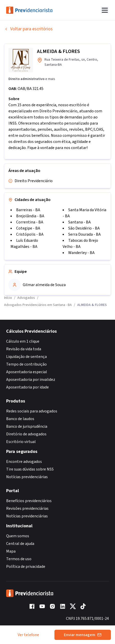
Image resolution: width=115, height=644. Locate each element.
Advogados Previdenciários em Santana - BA (38, 305)
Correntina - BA (30, 222)
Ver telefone (28, 635)
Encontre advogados (24, 462)
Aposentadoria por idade (27, 387)
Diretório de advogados (26, 434)
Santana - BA (79, 222)
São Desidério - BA (84, 228)
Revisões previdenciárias (27, 508)
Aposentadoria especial (27, 372)
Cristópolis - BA (30, 234)
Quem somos (18, 536)
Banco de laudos (20, 419)
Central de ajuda (20, 544)
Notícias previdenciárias (27, 477)
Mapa (11, 551)
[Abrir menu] (105, 10)
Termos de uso (19, 559)
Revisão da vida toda (24, 349)
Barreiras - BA (28, 210)
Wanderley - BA (81, 253)
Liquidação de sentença (26, 357)
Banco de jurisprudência (27, 426)
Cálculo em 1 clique (23, 341)
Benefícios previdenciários (29, 501)
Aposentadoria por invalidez (31, 380)
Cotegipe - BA (28, 228)
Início (8, 298)
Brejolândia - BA (30, 216)
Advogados (26, 298)
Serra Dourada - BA (84, 234)
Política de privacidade (26, 567)
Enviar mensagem (83, 635)
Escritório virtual (21, 442)
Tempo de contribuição (26, 364)
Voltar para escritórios (28, 29)
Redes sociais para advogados (32, 411)
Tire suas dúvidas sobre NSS (30, 469)
